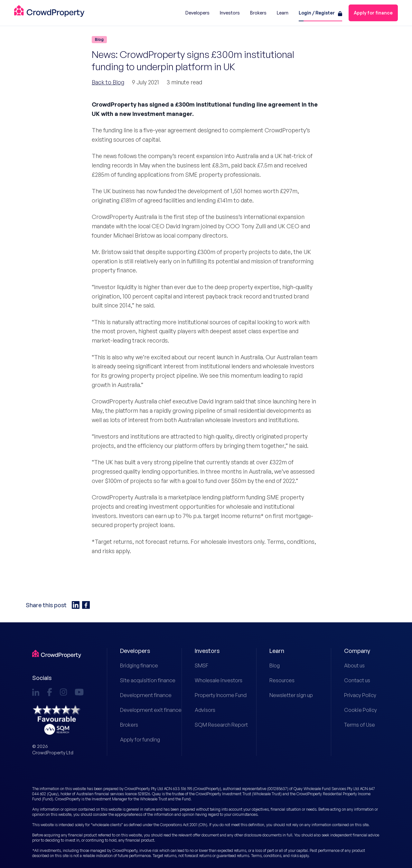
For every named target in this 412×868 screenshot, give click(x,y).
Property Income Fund (213, 695)
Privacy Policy (360, 695)
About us (354, 665)
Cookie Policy (360, 710)
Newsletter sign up (287, 695)
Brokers (129, 725)
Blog (275, 665)
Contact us (357, 680)
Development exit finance (138, 710)
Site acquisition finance (138, 680)
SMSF (201, 665)
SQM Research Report (213, 725)
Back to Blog (108, 82)
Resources (282, 680)
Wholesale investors (213, 680)
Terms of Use (360, 725)
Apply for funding (138, 740)
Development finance (138, 695)
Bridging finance (138, 665)
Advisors (205, 710)
